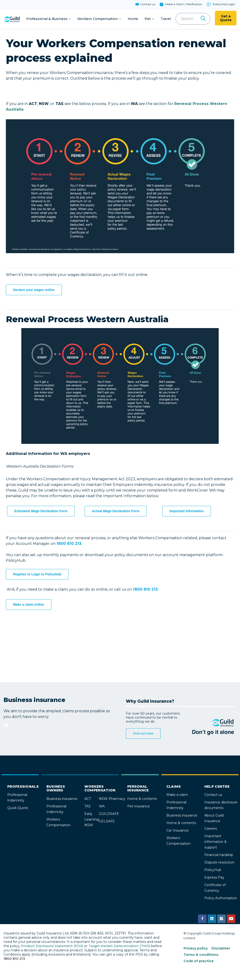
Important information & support (216, 842)
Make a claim (177, 795)
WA (102, 807)
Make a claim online (29, 605)
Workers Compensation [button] (98, 19)
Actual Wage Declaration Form (116, 512)
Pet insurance (139, 807)
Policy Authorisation (221, 899)
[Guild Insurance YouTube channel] (231, 919)
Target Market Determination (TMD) (119, 947)
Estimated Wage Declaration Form (41, 512)
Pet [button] (148, 19)
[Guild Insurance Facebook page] (202, 919)
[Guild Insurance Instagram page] (221, 919)
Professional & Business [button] (47, 19)
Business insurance (62, 799)
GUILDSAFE (109, 814)
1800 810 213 (14, 959)
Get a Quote (226, 19)
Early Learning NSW (92, 820)
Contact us (213, 795)
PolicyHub (213, 871)
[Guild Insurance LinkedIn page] (212, 919)
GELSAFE (107, 822)
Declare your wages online (34, 291)
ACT (88, 799)
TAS (88, 807)
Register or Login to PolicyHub (37, 575)
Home (133, 19)
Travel (166, 19)
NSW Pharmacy (112, 799)
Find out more (143, 734)
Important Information (187, 512)
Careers (211, 829)
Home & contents (142, 799)
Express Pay (214, 878)
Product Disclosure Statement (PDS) (52, 947)
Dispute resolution (219, 863)
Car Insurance (178, 831)
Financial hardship (219, 856)
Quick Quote (18, 809)
